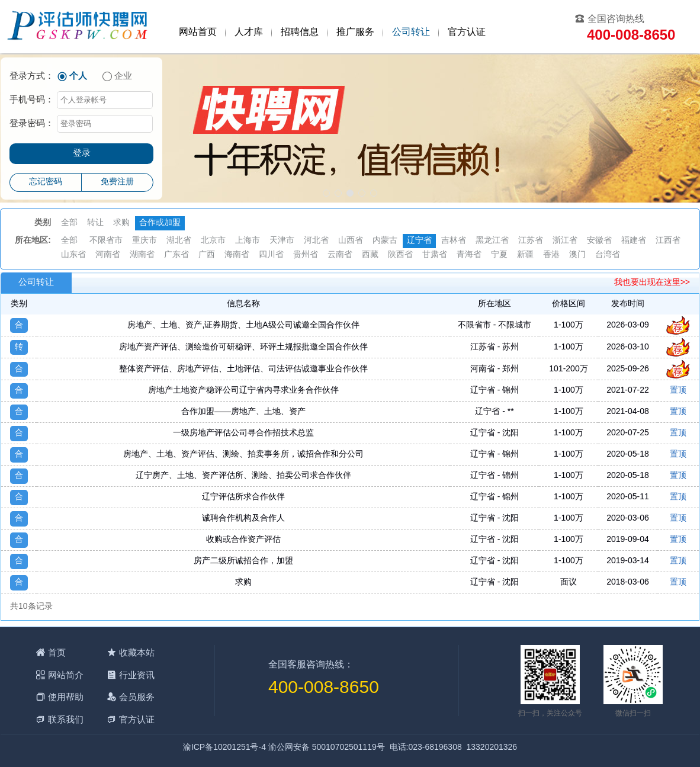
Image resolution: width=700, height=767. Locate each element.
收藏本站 (137, 652)
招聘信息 (300, 32)
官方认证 (467, 32)
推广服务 (355, 32)
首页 (57, 652)
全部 (69, 223)
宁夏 (499, 255)
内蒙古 (385, 241)
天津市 (282, 241)
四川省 (271, 255)
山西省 (351, 241)
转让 (95, 223)
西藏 (370, 255)
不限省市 (106, 241)
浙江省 (565, 241)
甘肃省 (435, 255)
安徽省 (599, 241)
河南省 (108, 255)
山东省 (73, 255)
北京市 (213, 241)
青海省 (469, 255)
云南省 (340, 255)
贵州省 (306, 255)
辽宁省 (419, 241)
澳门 (577, 255)
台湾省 (608, 255)
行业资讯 (137, 675)
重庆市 (145, 241)
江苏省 (531, 241)
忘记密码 (46, 182)
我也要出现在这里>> (652, 283)
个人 (78, 76)
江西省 (668, 241)
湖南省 (142, 255)
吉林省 (454, 241)
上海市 (248, 241)
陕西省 (400, 255)
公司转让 (411, 32)
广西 (207, 255)
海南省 (237, 255)
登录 (82, 153)
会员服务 (137, 697)
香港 (551, 255)
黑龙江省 (492, 241)
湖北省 (179, 241)
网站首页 (198, 32)
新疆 (525, 255)
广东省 (176, 255)
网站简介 (66, 675)
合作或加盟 (160, 223)
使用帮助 (66, 697)
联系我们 (66, 719)
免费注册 (117, 182)
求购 (121, 223)
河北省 (316, 241)
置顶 (678, 391)
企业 (123, 76)
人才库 (249, 32)
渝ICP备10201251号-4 (224, 748)
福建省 (634, 241)
